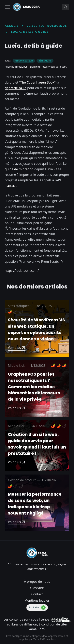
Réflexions (45, 61)
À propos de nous (37, 582)
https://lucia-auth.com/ (54, 67)
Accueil (12, 26)
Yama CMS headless (44, 639)
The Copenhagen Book (37, 82)
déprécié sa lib (16, 88)
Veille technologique (47, 26)
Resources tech (24, 61)
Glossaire (37, 588)
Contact (37, 594)
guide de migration (19, 169)
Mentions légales (37, 600)
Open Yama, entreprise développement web (41, 636)
